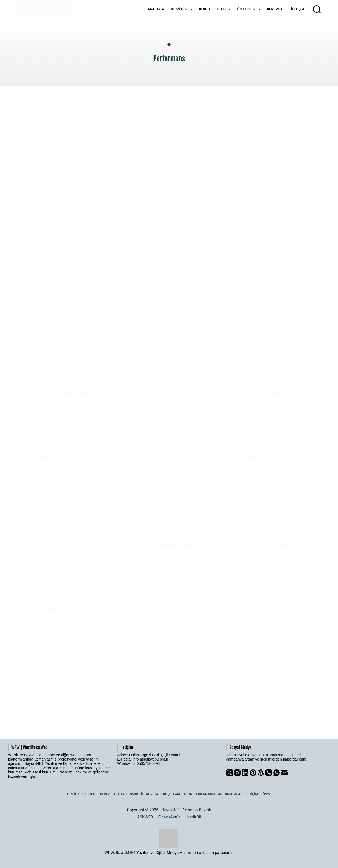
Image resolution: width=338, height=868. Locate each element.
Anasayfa (156, 9)
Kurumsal (276, 9)
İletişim (298, 9)
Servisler (183, 9)
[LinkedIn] (245, 773)
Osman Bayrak (198, 810)
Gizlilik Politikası (82, 794)
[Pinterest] (253, 773)
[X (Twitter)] (230, 773)
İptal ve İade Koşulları (161, 794)
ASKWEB (145, 817)
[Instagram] (237, 773)
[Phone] (269, 773)
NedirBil (194, 817)
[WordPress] (261, 773)
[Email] (284, 773)
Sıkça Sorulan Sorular (203, 794)
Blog (225, 9)
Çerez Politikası (114, 794)
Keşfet (205, 9)
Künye (266, 794)
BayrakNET (171, 810)
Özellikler (250, 9)
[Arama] (317, 9)
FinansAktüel (170, 817)
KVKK (134, 794)
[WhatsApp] (276, 773)
